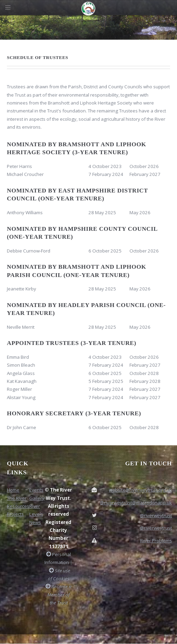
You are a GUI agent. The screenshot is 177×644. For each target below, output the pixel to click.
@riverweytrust (156, 515)
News (35, 522)
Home (13, 490)
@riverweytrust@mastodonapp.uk (136, 503)
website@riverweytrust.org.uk (140, 490)
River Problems (156, 541)
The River (17, 498)
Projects (15, 514)
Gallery (37, 498)
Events (36, 490)
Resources (18, 506)
